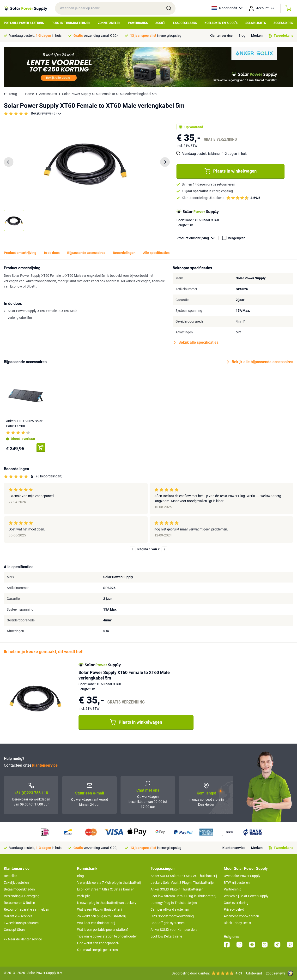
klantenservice (45, 765)
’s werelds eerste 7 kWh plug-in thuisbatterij (109, 883)
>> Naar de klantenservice (23, 939)
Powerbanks (138, 23)
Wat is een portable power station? (103, 930)
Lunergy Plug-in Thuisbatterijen (174, 903)
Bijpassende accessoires (86, 253)
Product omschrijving (198, 238)
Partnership (233, 889)
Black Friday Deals (237, 923)
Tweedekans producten (21, 923)
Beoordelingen (124, 253)
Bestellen (11, 876)
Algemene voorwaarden (241, 916)
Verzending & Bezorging (22, 896)
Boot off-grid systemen (168, 923)
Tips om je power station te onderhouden (107, 936)
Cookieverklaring (236, 903)
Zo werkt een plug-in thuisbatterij (101, 916)
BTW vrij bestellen (237, 883)
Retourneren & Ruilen (19, 903)
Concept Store (14, 930)
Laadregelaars (185, 23)
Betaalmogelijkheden (19, 889)
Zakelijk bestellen (16, 883)
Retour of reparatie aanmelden (27, 909)
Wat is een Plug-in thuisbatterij (100, 909)
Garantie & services (18, 916)
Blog (242, 36)
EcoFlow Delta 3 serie (166, 936)
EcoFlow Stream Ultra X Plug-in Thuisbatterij (183, 896)
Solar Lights (256, 23)
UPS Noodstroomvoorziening (172, 916)
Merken (257, 36)
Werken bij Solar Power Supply (246, 896)
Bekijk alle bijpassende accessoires (260, 362)
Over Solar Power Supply (242, 876)
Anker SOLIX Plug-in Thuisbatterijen (177, 889)
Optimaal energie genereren (97, 950)
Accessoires (283, 23)
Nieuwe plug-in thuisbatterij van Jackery (107, 903)
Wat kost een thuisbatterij (96, 923)
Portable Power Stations (24, 23)
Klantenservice (221, 36)
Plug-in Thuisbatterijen (71, 23)
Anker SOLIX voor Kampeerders (174, 930)
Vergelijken (237, 238)
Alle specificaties (156, 253)
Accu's (160, 23)
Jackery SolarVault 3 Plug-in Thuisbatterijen (183, 883)
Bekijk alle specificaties (196, 343)
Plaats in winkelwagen (231, 171)
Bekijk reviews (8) (46, 113)
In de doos (52, 253)
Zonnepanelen (109, 23)
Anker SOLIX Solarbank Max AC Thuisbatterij (184, 876)
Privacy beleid (234, 909)
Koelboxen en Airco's (221, 23)
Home (29, 94)
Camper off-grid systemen (170, 909)
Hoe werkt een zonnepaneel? (98, 943)
